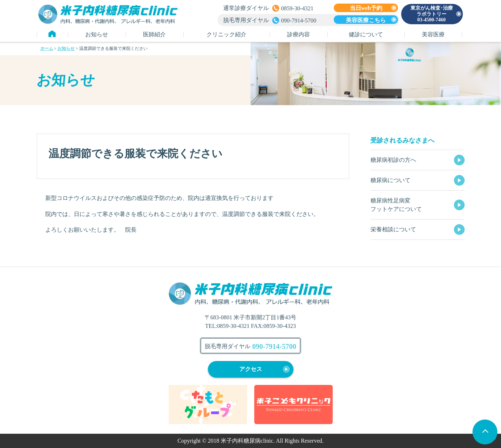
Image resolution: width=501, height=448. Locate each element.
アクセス (251, 369)
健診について (366, 34)
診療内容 (298, 34)
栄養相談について (393, 229)
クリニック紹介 (226, 34)
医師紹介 (154, 34)
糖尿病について (390, 180)
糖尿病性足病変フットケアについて (396, 205)
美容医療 (433, 34)
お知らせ (97, 34)
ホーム (47, 48)
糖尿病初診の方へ (393, 160)
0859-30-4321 (233, 326)
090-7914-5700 (274, 346)
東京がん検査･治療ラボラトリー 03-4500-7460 (432, 14)
